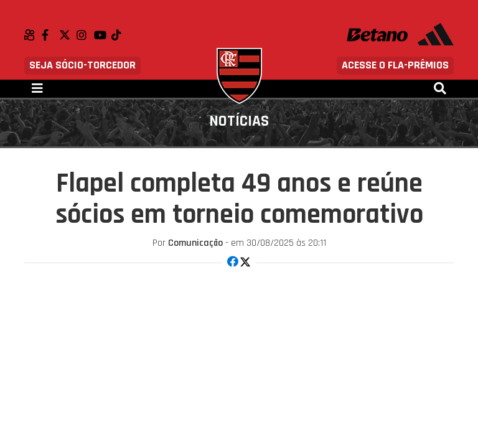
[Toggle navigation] (37, 89)
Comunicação (195, 243)
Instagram (85, 35)
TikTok (120, 35)
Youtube (103, 35)
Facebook (50, 35)
